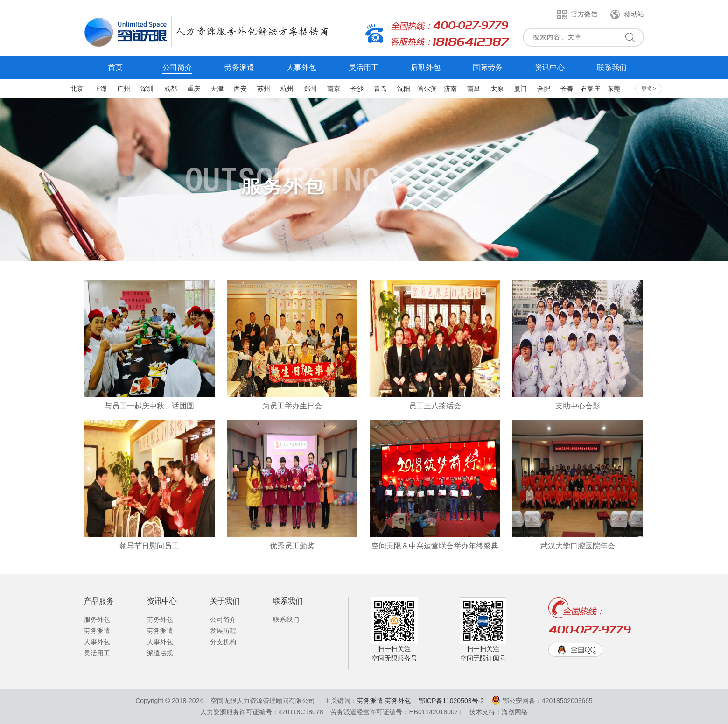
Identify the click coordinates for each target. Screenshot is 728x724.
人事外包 (97, 642)
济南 (450, 89)
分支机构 (223, 642)
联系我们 (286, 619)
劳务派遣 (97, 631)
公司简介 (223, 619)
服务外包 (97, 619)
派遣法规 (160, 653)
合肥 (544, 89)
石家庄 (590, 89)
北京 (77, 89)
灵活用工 (97, 653)
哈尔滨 (427, 89)
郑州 (310, 89)
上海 (100, 89)
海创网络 (515, 712)
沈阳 (404, 89)
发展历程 (223, 631)
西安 (240, 89)
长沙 (357, 89)
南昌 (474, 89)
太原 (497, 89)
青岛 (380, 89)
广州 (124, 89)
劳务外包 (160, 619)
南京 (334, 89)
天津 (217, 89)
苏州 (264, 89)
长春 (567, 89)
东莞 (614, 89)
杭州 (287, 89)
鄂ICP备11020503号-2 (451, 701)
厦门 (520, 89)
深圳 (147, 89)
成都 (170, 89)
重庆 (194, 89)
